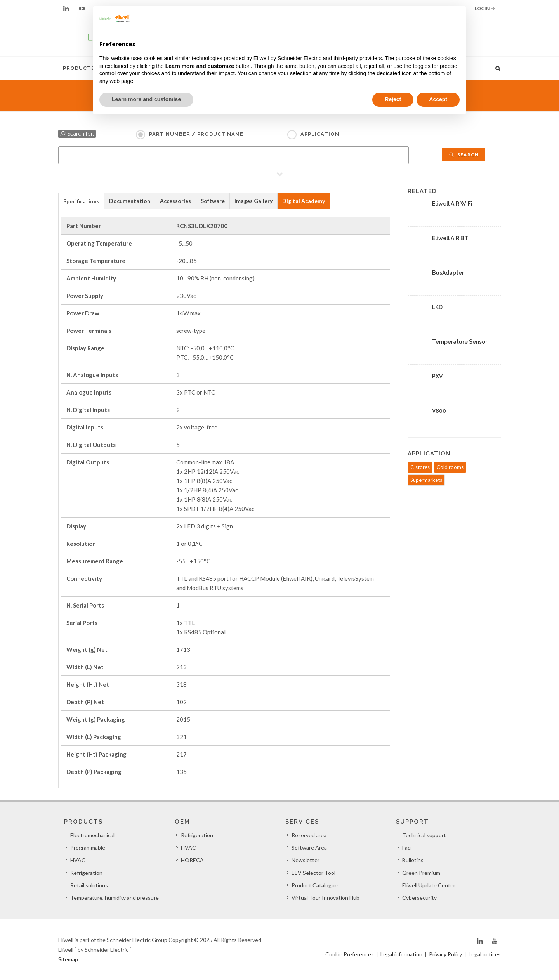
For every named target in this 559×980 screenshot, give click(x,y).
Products (79, 68)
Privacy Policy (445, 954)
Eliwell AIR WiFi (452, 204)
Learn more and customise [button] (146, 99)
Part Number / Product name (196, 134)
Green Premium (421, 873)
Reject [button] (393, 99)
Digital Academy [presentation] (304, 201)
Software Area (309, 848)
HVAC (78, 860)
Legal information (401, 954)
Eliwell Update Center (429, 885)
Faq (406, 848)
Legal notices (485, 954)
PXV (437, 376)
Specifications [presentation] (81, 201)
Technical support (424, 835)
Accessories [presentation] (175, 201)
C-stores (420, 467)
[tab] (81, 201)
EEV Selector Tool (313, 873)
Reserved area (309, 835)
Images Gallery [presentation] (253, 201)
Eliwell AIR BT (450, 238)
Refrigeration (86, 873)
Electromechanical (92, 835)
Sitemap (68, 959)
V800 (439, 411)
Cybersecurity (419, 898)
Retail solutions (89, 885)
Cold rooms (450, 467)
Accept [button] (438, 99)
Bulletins (413, 860)
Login (485, 9)
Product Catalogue (315, 885)
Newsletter (306, 860)
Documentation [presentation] (130, 201)
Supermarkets (426, 480)
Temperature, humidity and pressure (115, 898)
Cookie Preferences (350, 954)
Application (320, 134)
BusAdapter (448, 273)
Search (464, 155)
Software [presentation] (213, 201)
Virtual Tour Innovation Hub (326, 898)
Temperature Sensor (460, 342)
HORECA (192, 860)
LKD (437, 307)
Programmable (88, 848)
